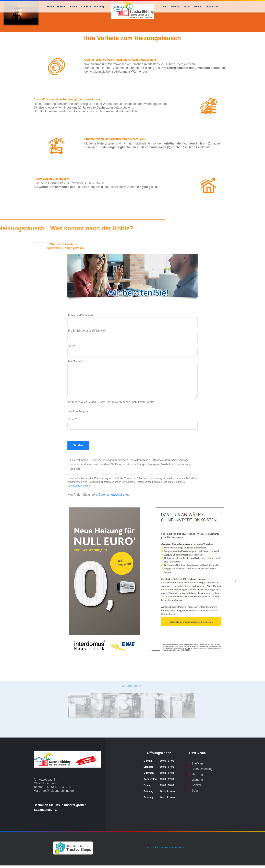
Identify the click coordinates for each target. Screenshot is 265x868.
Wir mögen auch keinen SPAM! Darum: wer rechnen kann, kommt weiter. (111, 414)
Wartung (197, 792)
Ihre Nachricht (132, 390)
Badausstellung (202, 781)
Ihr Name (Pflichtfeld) (132, 332)
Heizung (197, 786)
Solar (195, 802)
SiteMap (197, 775)
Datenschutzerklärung (79, 497)
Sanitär (196, 797)
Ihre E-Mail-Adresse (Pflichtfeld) (132, 347)
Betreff (132, 362)
